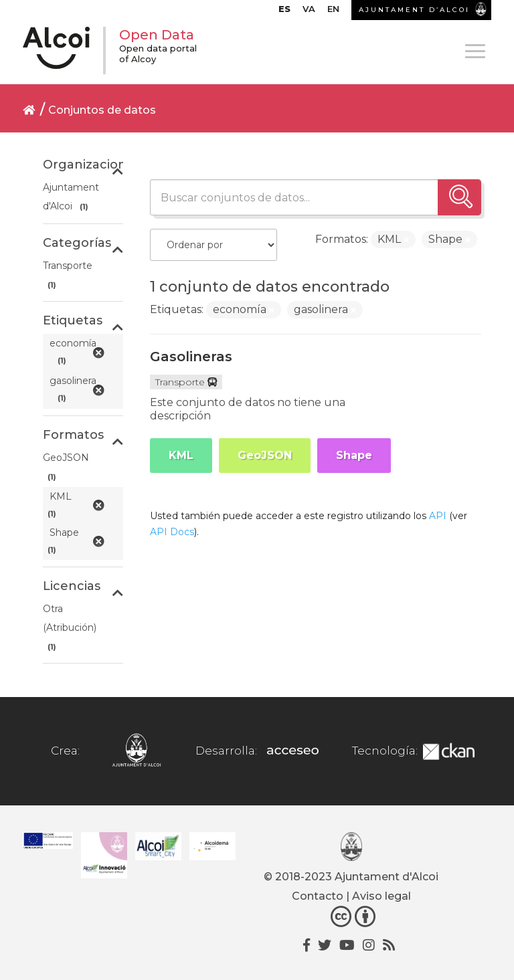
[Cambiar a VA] (309, 12)
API (438, 516)
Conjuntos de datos (102, 110)
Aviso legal (381, 896)
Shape (354, 455)
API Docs (172, 532)
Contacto (318, 896)
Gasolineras (191, 357)
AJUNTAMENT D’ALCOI (414, 10)
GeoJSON (265, 455)
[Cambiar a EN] (333, 12)
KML (181, 455)
